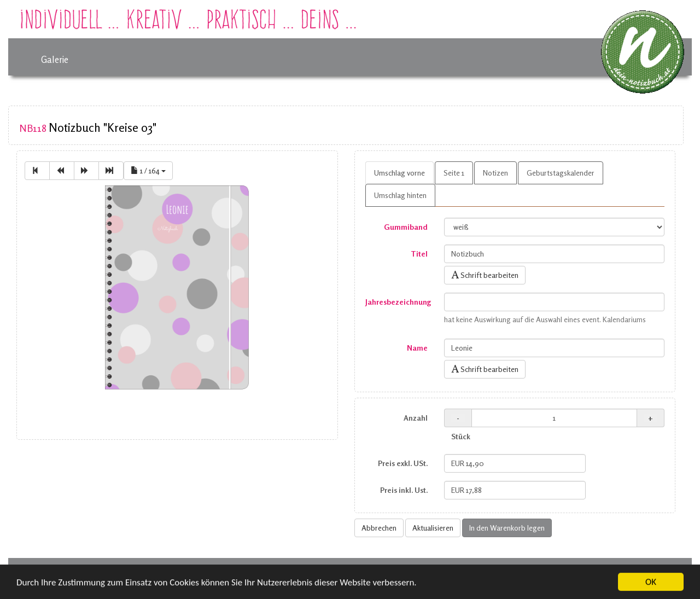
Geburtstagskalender (561, 173)
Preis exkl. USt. (403, 463)
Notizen (495, 173)
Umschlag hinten (400, 195)
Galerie (55, 60)
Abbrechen (379, 528)
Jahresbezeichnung (398, 302)
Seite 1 (454, 173)
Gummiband (406, 227)
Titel (419, 254)
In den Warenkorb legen (507, 528)
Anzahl (416, 418)
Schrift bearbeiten (485, 275)
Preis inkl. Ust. (404, 490)
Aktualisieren (433, 528)
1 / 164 (148, 170)
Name (417, 348)
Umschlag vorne (399, 173)
